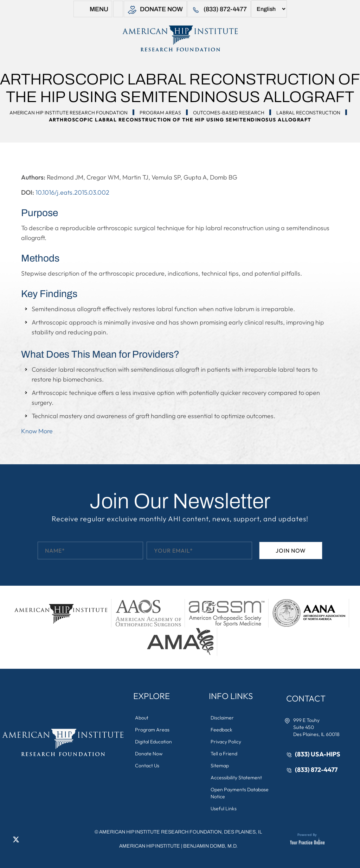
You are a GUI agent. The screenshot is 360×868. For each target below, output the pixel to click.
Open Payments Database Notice (240, 793)
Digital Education (153, 742)
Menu (93, 10)
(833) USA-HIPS (318, 754)
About (142, 718)
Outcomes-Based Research (229, 113)
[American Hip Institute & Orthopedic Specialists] (180, 38)
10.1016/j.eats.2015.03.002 (72, 192)
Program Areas (160, 113)
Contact (306, 698)
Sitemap (220, 766)
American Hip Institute (150, 846)
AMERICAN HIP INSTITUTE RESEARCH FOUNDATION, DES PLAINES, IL (181, 832)
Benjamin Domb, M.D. (210, 846)
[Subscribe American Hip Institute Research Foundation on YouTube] (47, 839)
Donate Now (155, 10)
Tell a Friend (224, 754)
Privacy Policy (226, 742)
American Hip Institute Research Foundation (69, 113)
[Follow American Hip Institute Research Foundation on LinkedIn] (26, 839)
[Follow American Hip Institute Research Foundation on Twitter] (16, 839)
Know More (37, 431)
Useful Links (224, 809)
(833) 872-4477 (219, 10)
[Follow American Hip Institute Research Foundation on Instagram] (37, 839)
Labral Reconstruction (308, 113)
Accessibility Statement (236, 778)
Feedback (221, 730)
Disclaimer (222, 718)
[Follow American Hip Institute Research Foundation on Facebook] (5, 839)
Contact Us (147, 766)
